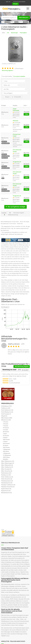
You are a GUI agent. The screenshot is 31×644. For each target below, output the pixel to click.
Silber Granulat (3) (6, 469)
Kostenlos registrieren (19, 2)
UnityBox (6, 459)
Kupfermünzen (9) (6, 489)
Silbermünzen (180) (7, 418)
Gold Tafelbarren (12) (7, 410)
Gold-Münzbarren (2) (7, 412)
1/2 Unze (5, 430)
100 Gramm (6, 439)
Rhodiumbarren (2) (6, 493)
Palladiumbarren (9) (7, 483)
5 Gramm (6, 426)
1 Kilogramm (7, 449)
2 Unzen (5, 438)
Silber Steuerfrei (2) (7, 471)
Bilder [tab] (4, 33)
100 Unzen (6, 451)
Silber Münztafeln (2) (7, 465)
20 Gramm (6, 432)
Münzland (15, 121)
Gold (6, 22)
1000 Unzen (6, 457)
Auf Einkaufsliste (17, 97)
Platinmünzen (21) (6, 473)
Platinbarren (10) (6, 475)
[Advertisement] (15, 512)
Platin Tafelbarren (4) (7, 477)
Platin (24, 22)
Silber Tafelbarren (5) (7, 467)
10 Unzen (6, 445)
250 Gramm (6, 443)
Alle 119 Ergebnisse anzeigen (15, 207)
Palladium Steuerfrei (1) (8, 487)
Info (8, 33)
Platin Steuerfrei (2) (7, 479)
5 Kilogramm (7, 453)
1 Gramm (6, 422)
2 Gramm (6, 424)
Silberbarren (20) (6, 420)
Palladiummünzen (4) (7, 481)
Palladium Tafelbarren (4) (8, 485)
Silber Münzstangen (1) (8, 463)
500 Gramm (6, 447)
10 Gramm (6, 428)
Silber (15, 22)
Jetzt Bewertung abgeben (22, 367)
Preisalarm (6, 97)
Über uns (8, 2)
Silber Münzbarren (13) (8, 461)
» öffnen (26, 114)
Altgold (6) (4, 416)
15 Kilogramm (7, 455)
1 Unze (5, 434)
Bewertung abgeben (7, 70)
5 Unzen (5, 441)
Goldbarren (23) (6, 408)
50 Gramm (6, 436)
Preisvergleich (24, 18)
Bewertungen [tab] (14, 33)
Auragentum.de (17, 162)
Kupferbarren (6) (6, 491)
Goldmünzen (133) (6, 406)
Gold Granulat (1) (6, 414)
